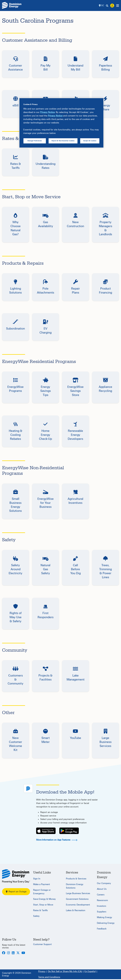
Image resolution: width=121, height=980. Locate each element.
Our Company (104, 883)
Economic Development (78, 905)
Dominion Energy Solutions (75, 886)
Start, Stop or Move (43, 905)
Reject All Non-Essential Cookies (63, 141)
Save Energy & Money (44, 899)
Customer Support (42, 944)
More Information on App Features (57, 840)
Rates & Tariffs (40, 910)
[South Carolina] (16, 876)
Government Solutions (77, 899)
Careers (101, 895)
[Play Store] (69, 831)
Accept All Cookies (90, 141)
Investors (102, 906)
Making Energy (104, 917)
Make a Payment (42, 884)
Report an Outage (16, 892)
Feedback (102, 929)
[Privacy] (42, 971)
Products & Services (76, 879)
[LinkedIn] (13, 953)
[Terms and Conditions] (49, 977)
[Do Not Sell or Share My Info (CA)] (65, 971)
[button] (16, 64)
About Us (102, 889)
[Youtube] (23, 953)
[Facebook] (4, 953)
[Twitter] (18, 953)
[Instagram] (8, 953)
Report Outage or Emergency (42, 892)
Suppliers (102, 912)
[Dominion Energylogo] (12, 5)
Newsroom (102, 900)
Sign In (37, 879)
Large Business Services (78, 893)
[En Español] (90, 971)
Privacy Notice (47, 112)
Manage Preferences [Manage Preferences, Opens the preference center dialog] (35, 141)
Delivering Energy (106, 923)
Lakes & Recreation (76, 910)
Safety (36, 916)
